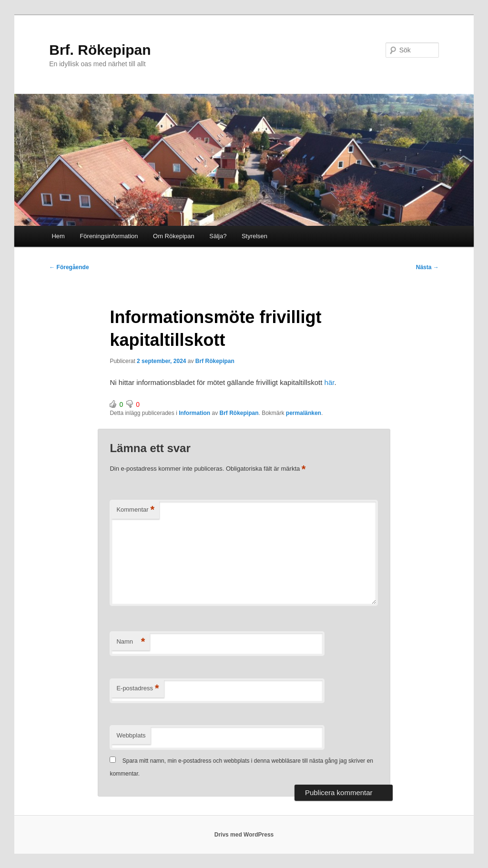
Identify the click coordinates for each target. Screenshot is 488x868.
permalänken (304, 413)
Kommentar (135, 510)
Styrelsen (254, 236)
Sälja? (218, 236)
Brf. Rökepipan (100, 50)
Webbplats (131, 735)
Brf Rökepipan (215, 361)
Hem (58, 236)
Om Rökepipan (174, 236)
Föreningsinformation (109, 236)
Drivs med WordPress (244, 835)
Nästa (427, 267)
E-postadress (137, 689)
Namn (131, 642)
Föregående (69, 267)
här (330, 382)
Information (194, 413)
